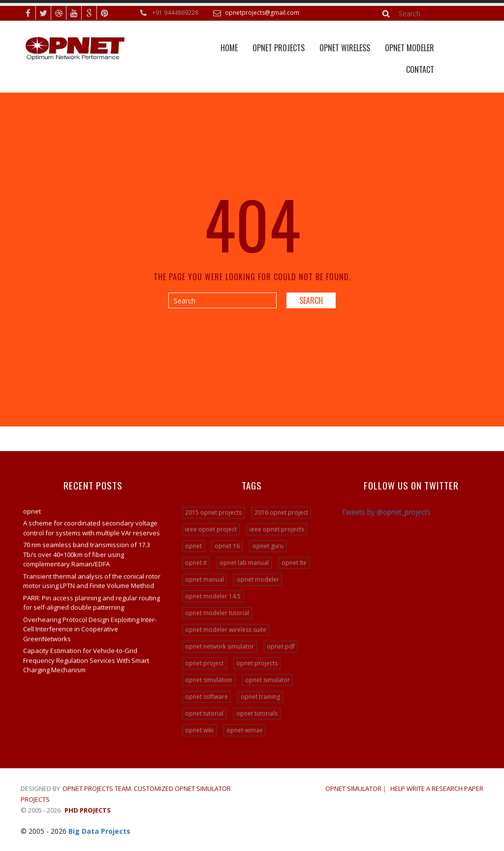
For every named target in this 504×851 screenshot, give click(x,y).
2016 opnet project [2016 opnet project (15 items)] (281, 512)
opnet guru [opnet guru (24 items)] (268, 546)
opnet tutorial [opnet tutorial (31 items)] (204, 713)
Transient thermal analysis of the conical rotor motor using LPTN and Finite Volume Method (92, 581)
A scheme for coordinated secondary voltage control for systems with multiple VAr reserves (92, 528)
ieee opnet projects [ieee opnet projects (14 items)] (277, 529)
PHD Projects (88, 810)
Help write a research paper (437, 788)
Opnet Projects (279, 48)
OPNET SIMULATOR (353, 788)
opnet (32, 511)
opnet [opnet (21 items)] (193, 546)
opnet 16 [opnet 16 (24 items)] (227, 546)
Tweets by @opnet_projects (386, 512)
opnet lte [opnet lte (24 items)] (294, 563)
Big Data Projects (99, 831)
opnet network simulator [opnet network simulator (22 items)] (220, 646)
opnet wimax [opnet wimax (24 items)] (244, 730)
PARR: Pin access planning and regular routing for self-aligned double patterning (92, 603)
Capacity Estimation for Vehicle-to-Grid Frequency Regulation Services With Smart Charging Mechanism (86, 660)
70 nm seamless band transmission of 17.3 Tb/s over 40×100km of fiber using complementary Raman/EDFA (87, 554)
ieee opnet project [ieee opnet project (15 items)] (211, 529)
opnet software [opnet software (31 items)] (206, 697)
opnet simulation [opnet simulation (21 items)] (209, 680)
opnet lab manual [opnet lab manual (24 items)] (244, 563)
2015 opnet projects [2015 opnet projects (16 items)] (213, 512)
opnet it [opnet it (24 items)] (196, 563)
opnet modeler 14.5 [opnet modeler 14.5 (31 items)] (213, 596)
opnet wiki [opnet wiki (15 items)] (199, 730)
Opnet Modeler (409, 48)
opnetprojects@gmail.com (262, 13)
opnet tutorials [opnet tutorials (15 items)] (257, 713)
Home (229, 48)
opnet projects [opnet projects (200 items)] (257, 663)
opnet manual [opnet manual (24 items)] (205, 579)
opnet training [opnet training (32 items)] (260, 697)
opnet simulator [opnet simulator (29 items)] (268, 680)
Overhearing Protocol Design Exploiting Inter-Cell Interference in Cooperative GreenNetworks (90, 629)
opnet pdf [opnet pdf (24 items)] (281, 646)
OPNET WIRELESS (345, 48)
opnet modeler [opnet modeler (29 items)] (258, 579)
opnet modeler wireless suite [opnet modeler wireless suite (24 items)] (226, 630)
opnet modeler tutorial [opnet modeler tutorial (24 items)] (217, 613)
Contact (420, 69)
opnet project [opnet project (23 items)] (204, 663)
